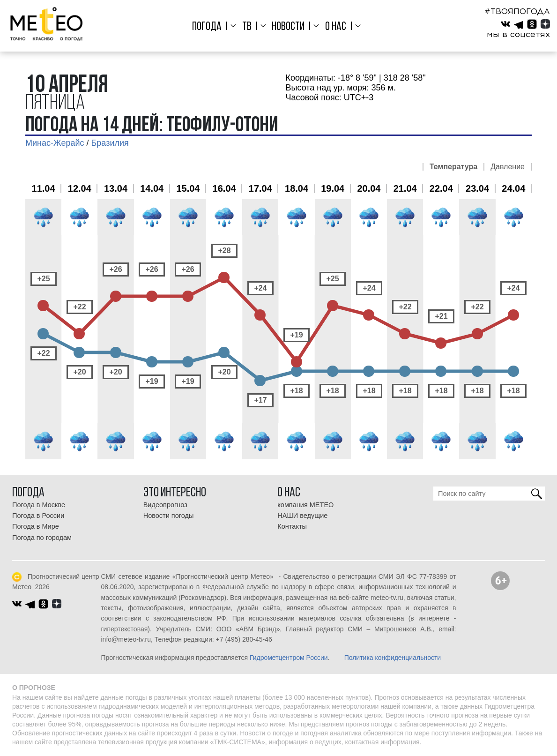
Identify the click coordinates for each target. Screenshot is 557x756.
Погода (207, 27)
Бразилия (110, 143)
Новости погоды (169, 516)
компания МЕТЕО (305, 505)
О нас (336, 27)
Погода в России (38, 516)
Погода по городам (42, 538)
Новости (288, 27)
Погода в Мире (36, 526)
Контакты (292, 526)
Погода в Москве (39, 505)
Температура (453, 167)
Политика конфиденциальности (393, 658)
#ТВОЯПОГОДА (517, 11)
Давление (508, 167)
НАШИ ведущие (302, 516)
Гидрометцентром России (289, 658)
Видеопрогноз (165, 505)
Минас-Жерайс (55, 143)
